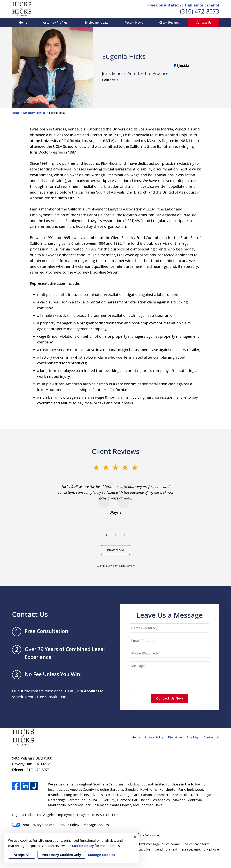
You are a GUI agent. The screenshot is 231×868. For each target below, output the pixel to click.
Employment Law (96, 23)
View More (115, 550)
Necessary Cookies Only (62, 855)
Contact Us (204, 23)
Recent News (134, 23)
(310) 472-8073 (200, 11)
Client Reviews (170, 23)
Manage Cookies (96, 825)
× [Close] (135, 837)
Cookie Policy (69, 825)
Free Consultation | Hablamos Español (183, 5)
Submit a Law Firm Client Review (116, 566)
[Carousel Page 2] (115, 535)
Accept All (22, 855)
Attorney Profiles (55, 23)
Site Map (193, 737)
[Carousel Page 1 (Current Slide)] (106, 535)
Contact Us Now (170, 698)
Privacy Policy (154, 737)
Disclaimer (175, 737)
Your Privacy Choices (33, 825)
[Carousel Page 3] (125, 535)
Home (23, 23)
